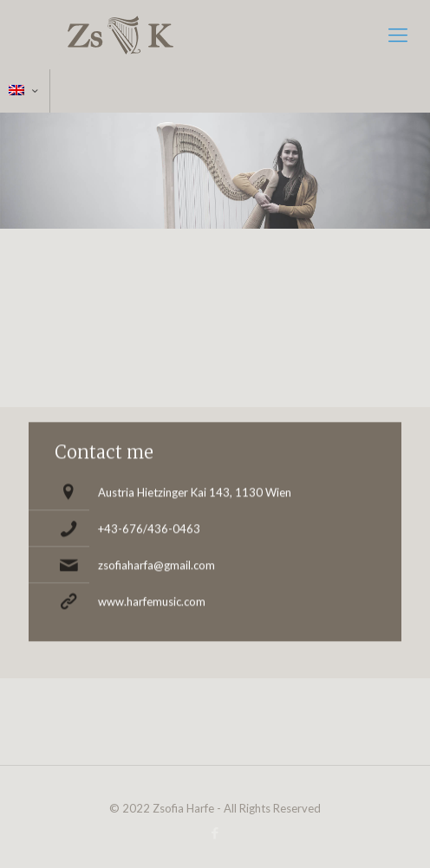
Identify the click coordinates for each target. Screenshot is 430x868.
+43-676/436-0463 (149, 525)
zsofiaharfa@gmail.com (156, 561)
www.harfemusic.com (152, 598)
